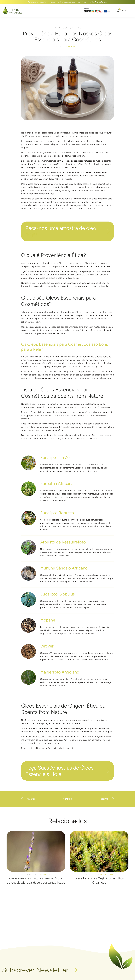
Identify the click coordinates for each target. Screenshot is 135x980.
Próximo (104, 799)
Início (56, 28)
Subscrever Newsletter (35, 970)
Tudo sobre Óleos (65, 28)
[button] (131, 10)
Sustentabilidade (77, 28)
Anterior (31, 799)
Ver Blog (67, 799)
